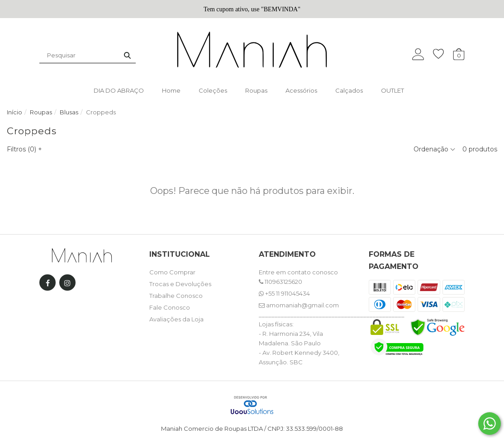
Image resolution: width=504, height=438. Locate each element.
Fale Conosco (170, 307)
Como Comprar (172, 272)
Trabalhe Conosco (176, 296)
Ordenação (435, 149)
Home (171, 90)
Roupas (256, 90)
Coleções (213, 90)
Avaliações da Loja (176, 319)
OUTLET (392, 90)
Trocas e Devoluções (180, 284)
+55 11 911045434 (284, 293)
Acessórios (301, 90)
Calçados (349, 90)
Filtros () (24, 149)
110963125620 (281, 282)
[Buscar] (127, 55)
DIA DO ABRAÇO (119, 90)
